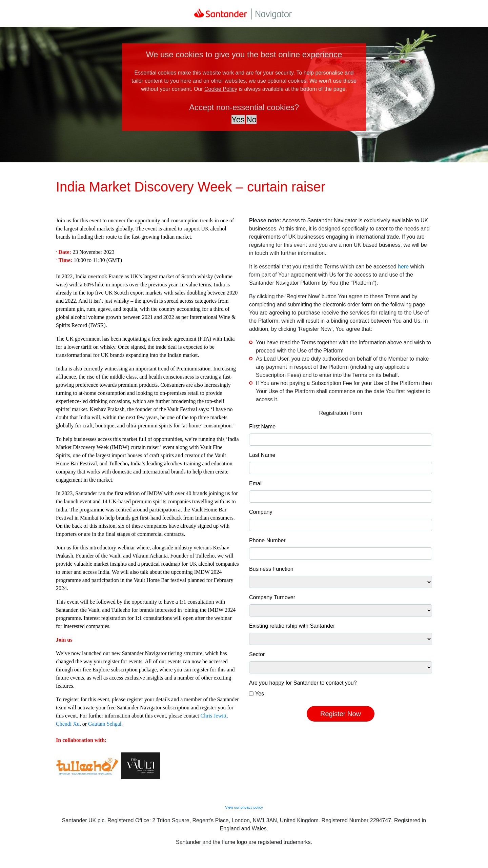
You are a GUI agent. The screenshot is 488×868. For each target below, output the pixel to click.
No (251, 119)
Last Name (262, 455)
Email (256, 483)
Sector (257, 654)
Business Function (271, 569)
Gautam (97, 724)
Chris (207, 716)
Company (261, 512)
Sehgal (114, 724)
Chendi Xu (68, 724)
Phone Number (267, 540)
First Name (262, 427)
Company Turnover (272, 597)
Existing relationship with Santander (292, 626)
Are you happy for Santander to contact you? (303, 683)
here (403, 267)
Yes (260, 694)
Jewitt (220, 716)
